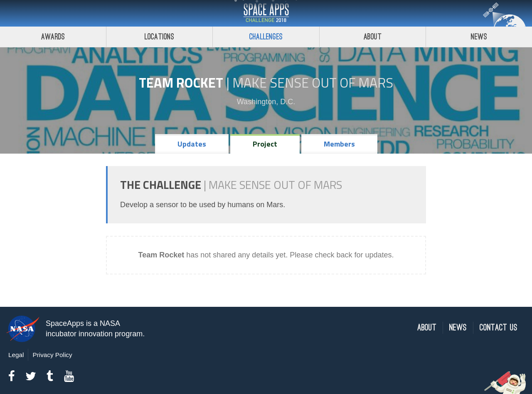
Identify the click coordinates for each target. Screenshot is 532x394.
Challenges (266, 37)
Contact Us (499, 328)
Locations (160, 37)
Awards (53, 37)
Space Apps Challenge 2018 (266, 13)
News (458, 328)
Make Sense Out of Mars (313, 83)
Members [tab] (339, 144)
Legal (16, 355)
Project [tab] (265, 144)
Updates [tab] (192, 144)
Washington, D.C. (266, 102)
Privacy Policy (52, 355)
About (373, 37)
